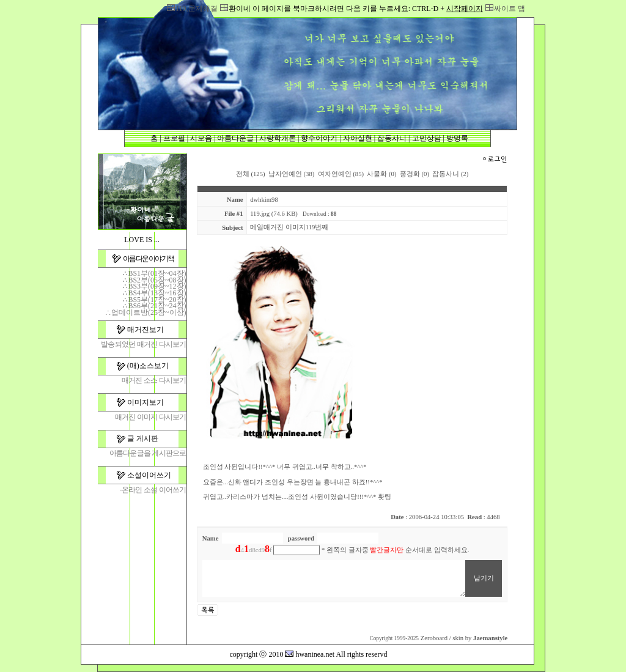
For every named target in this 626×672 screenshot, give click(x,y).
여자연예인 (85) (341, 174)
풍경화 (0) (414, 174)
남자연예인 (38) (291, 174)
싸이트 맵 (510, 9)
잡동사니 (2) (450, 174)
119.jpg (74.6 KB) (274, 214)
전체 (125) (251, 174)
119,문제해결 (197, 9)
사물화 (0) (381, 174)
